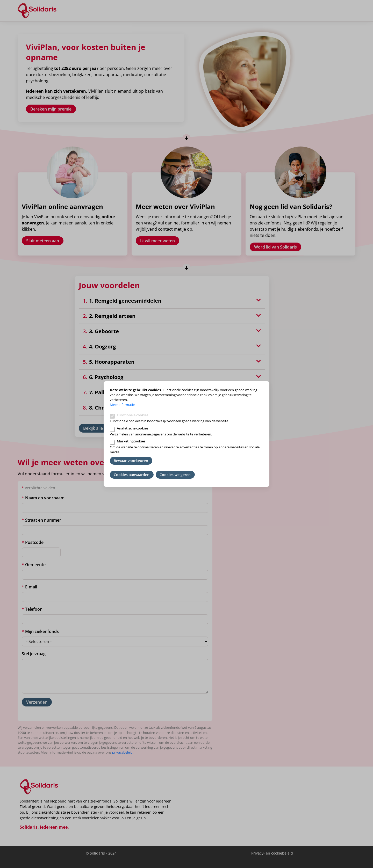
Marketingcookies (131, 441)
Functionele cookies (132, 415)
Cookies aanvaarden (132, 475)
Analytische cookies (132, 428)
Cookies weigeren (175, 475)
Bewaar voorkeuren (131, 461)
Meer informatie (122, 405)
